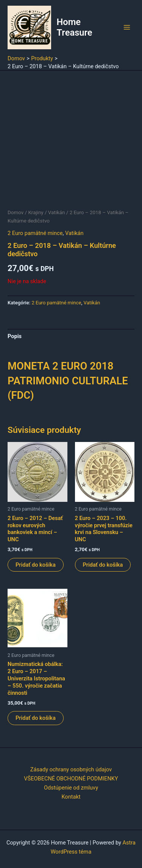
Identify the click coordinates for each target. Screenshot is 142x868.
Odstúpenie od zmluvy (71, 788)
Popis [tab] (15, 336)
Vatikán (57, 212)
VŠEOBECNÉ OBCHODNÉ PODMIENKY (71, 779)
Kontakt (71, 797)
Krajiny (36, 212)
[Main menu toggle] (127, 27)
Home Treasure (75, 27)
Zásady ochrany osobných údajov (71, 769)
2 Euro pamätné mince (35, 233)
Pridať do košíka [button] (36, 565)
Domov (16, 212)
